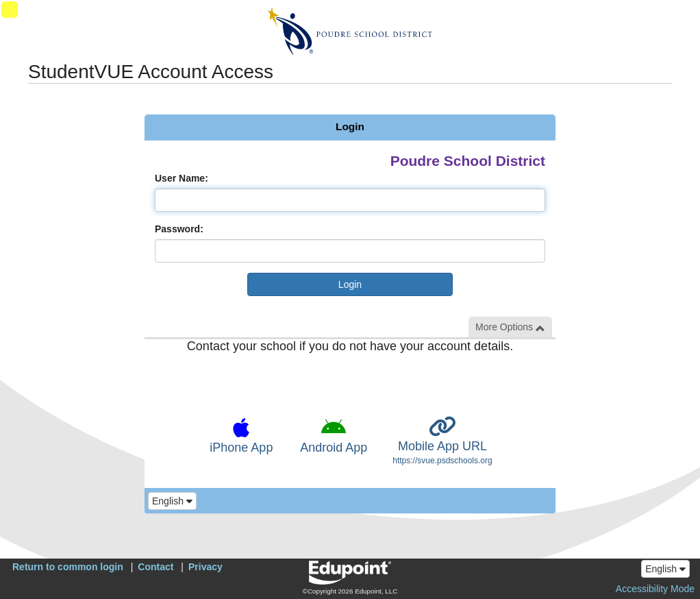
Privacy (205, 567)
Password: (179, 229)
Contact (155, 567)
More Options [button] (510, 327)
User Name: (182, 178)
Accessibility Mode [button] (655, 589)
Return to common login (68, 567)
